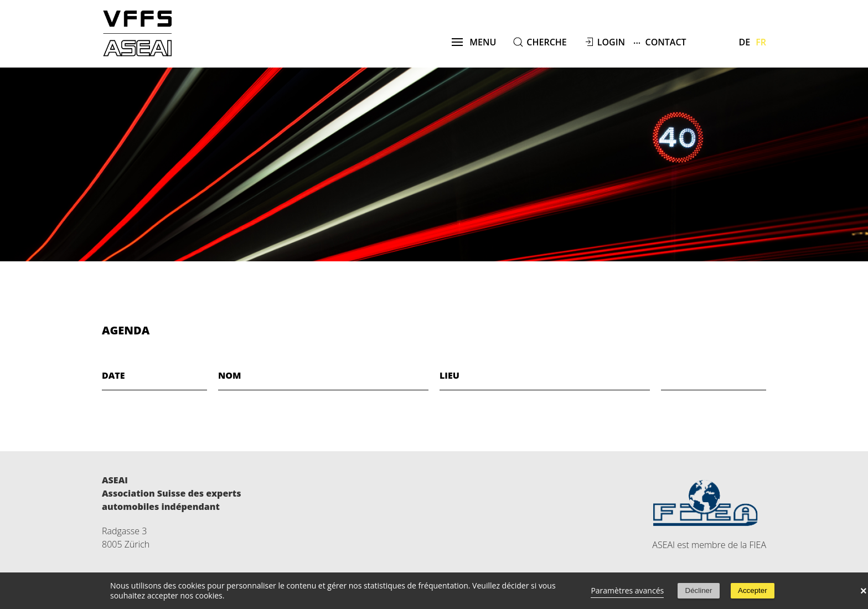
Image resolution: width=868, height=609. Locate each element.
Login (611, 42)
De (745, 42)
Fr (761, 42)
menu (474, 42)
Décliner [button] (699, 590)
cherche (546, 42)
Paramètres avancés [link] (627, 590)
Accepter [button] (753, 590)
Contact (660, 42)
